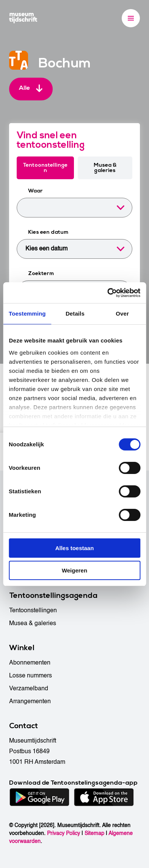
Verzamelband (29, 688)
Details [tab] (75, 314)
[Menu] (131, 18)
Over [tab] (122, 314)
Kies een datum (48, 232)
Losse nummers (31, 676)
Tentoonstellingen (45, 168)
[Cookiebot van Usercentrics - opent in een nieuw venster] (107, 293)
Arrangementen (30, 701)
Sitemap (94, 833)
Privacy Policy (64, 833)
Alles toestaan (75, 548)
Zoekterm (41, 273)
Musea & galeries (105, 168)
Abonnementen (30, 663)
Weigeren (74, 570)
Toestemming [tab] (27, 314)
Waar (35, 191)
